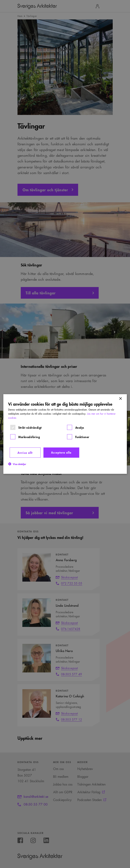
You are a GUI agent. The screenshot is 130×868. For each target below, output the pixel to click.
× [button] (120, 399)
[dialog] (65, 434)
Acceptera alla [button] (61, 452)
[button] (17, 464)
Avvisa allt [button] (25, 452)
